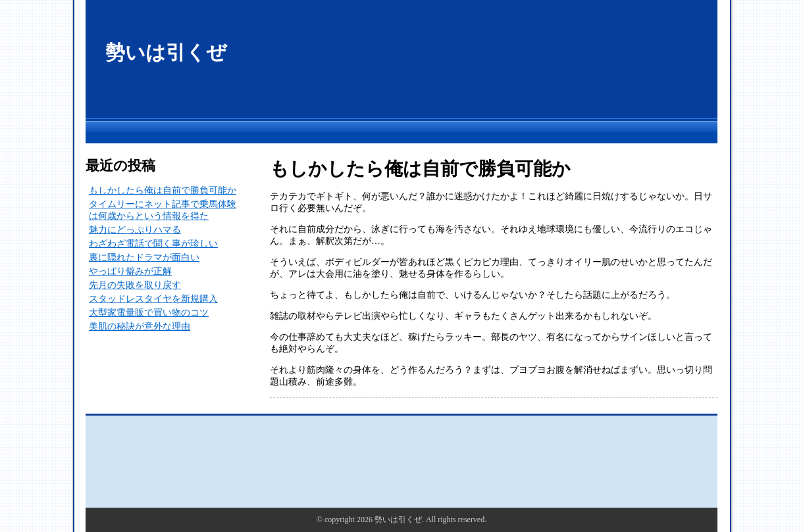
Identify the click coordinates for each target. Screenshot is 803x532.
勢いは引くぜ (166, 52)
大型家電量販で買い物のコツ (149, 313)
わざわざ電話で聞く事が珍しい (153, 244)
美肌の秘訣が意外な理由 (140, 326)
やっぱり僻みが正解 (130, 271)
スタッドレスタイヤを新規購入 (153, 299)
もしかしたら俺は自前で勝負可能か (163, 190)
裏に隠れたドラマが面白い (144, 257)
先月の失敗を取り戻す (135, 285)
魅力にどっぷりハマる (135, 230)
